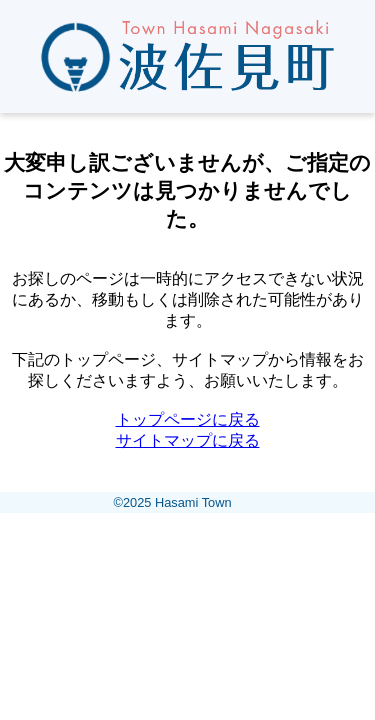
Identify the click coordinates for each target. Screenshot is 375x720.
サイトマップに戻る (188, 440)
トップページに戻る (188, 419)
